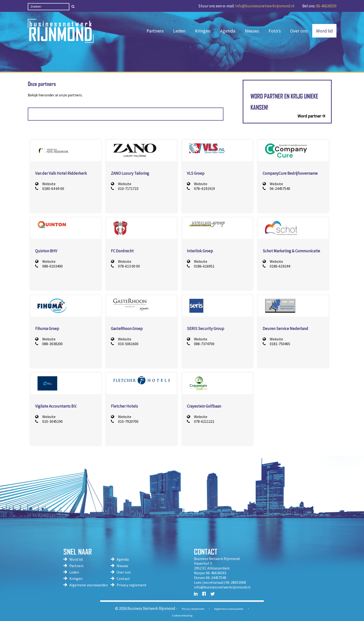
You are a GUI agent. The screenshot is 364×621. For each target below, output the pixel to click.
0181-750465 (276, 344)
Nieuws (252, 31)
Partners (155, 31)
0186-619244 (276, 266)
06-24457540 (276, 188)
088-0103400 (49, 266)
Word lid (324, 31)
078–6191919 (201, 188)
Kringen (203, 31)
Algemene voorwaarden (89, 585)
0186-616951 (201, 266)
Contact (123, 579)
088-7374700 (201, 344)
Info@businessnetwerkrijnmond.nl (265, 6)
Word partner (309, 116)
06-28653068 (236, 582)
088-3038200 (49, 344)
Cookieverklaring (182, 615)
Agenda (228, 31)
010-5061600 (125, 344)
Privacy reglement (132, 585)
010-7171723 (125, 188)
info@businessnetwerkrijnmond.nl (222, 587)
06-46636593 (326, 6)
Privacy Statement (193, 609)
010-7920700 (125, 421)
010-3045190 (49, 421)
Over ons (299, 31)
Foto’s (275, 31)
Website (45, 184)
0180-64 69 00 (50, 188)
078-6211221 (201, 421)
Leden (179, 31)
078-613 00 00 (125, 266)
